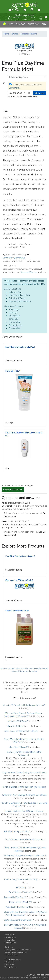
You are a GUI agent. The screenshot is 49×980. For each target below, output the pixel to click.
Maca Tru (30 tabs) (15, 726)
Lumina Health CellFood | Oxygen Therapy (24, 811)
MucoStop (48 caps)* (18, 747)
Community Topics (11, 955)
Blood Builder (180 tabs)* (20, 892)
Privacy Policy (10, 940)
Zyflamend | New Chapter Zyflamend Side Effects (24, 795)
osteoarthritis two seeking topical (24, 671)
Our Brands (9, 947)
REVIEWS (20, 24)
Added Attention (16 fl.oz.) (18, 907)
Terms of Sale (10, 935)
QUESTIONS (33, 24)
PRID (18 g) (21, 887)
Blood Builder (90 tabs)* (20, 902)
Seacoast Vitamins (29, 34)
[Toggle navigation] (39, 10)
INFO (11, 24)
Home (6, 34)
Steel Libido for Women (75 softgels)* (22, 731)
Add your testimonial (13, 489)
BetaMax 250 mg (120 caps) (17, 831)
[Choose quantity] (20, 93)
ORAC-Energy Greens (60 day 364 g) (21, 879)
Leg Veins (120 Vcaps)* (18, 721)
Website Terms (10, 937)
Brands (15, 34)
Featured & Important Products (16, 952)
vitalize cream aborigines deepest (36, 668)
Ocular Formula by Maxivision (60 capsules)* (25, 839)
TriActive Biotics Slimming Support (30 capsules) (24, 787)
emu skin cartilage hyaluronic (11, 668)
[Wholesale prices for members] (11, 84)
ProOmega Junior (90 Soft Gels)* (18, 920)
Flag (26, 254)
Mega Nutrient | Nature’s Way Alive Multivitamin (24, 772)
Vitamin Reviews (11, 967)
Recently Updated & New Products (18, 949)
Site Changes (9, 964)
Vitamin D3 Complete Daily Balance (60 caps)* (24, 705)
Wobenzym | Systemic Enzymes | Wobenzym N (25, 856)
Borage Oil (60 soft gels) (15, 897)
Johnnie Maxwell (13, 254)
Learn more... (15, 88)
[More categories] (46, 17)
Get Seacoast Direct (24, 15)
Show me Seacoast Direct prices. (26, 86)
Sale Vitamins (10, 962)
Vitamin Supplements (13, 959)
